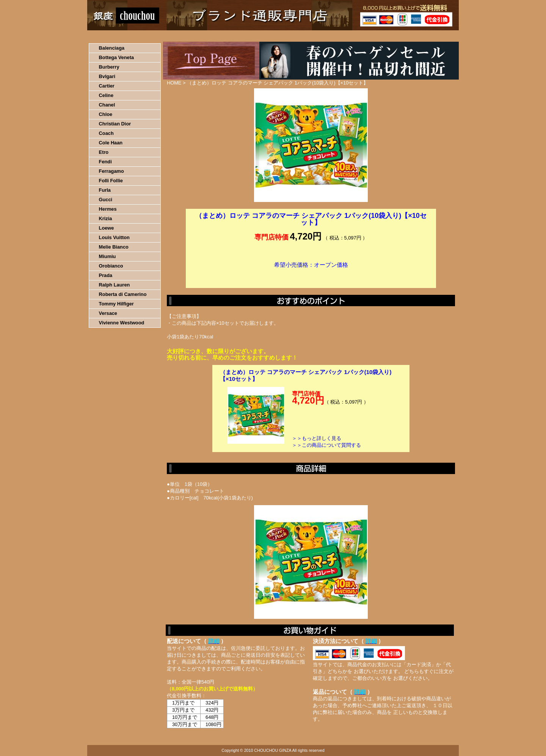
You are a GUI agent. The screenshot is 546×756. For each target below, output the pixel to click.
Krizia (106, 218)
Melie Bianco (114, 247)
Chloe (106, 114)
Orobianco (111, 266)
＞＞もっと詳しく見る (317, 438)
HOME (121, 36)
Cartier (107, 86)
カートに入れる (311, 276)
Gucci (106, 200)
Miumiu (107, 256)
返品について (318, 36)
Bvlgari (107, 76)
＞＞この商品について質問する (326, 445)
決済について (219, 36)
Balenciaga (112, 48)
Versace (108, 313)
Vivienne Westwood (122, 323)
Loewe (107, 228)
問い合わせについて (368, 36)
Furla (105, 190)
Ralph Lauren (115, 285)
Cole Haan (111, 143)
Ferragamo (111, 171)
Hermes (108, 209)
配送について (268, 36)
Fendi (105, 162)
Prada (106, 275)
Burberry (109, 67)
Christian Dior (115, 124)
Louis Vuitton (114, 237)
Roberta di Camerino (123, 294)
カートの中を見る (419, 36)
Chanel (107, 105)
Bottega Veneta (116, 57)
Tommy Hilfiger (116, 304)
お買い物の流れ (166, 36)
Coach (106, 133)
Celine (106, 95)
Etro (104, 152)
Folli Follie (111, 181)
